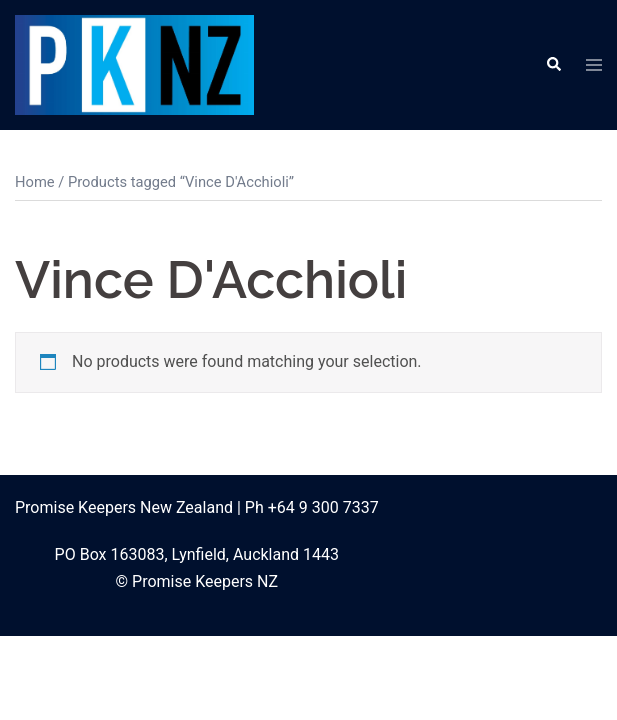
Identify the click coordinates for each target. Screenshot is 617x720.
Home (35, 182)
